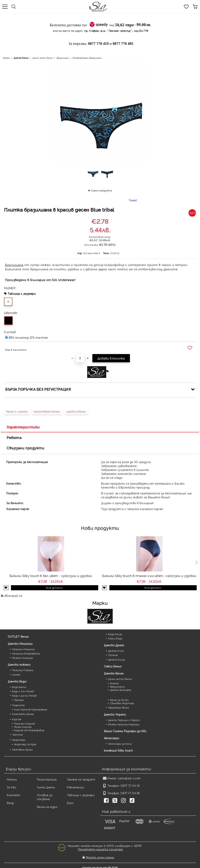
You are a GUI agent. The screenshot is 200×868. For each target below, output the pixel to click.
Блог (70, 803)
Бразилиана (14, 265)
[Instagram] (124, 801)
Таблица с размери (22, 293)
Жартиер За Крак (25, 744)
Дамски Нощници (20, 643)
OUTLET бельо (18, 636)
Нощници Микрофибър (26, 653)
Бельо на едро (47, 807)
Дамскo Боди (17, 681)
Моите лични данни (100, 855)
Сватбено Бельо (22, 749)
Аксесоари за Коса (120, 744)
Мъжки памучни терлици (124, 724)
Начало (6, 58)
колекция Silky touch (118, 750)
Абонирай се (13, 595)
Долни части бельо (43, 58)
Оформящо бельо (119, 707)
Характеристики (23, 427)
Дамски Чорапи (115, 714)
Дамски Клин (116, 651)
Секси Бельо (113, 666)
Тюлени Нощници (23, 658)
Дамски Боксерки (121, 690)
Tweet (133, 200)
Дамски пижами (19, 664)
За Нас (12, 787)
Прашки (19, 700)
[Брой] (80, 358)
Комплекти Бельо (23, 714)
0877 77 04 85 (130, 793)
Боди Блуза (115, 634)
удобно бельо (76, 411)
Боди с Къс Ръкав (23, 691)
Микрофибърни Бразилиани (87, 58)
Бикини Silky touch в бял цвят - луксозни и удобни (51, 576)
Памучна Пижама (23, 670)
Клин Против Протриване (31, 709)
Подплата (18, 705)
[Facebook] (107, 801)
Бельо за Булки (119, 700)
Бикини (115, 683)
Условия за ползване (45, 797)
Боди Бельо (19, 687)
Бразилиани (63, 58)
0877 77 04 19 (130, 786)
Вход (10, 803)
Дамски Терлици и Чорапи (124, 720)
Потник (113, 655)
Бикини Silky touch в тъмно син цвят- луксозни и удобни (149, 576)
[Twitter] (116, 801)
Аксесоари (112, 738)
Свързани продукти (25, 448)
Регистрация (47, 779)
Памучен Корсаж (25, 723)
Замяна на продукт (81, 779)
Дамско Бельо (21, 58)
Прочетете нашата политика (100, 849)
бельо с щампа (17, 411)
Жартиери (19, 740)
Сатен (16, 675)
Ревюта (14, 437)
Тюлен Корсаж (23, 727)
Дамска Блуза (117, 659)
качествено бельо (47, 411)
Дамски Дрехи (114, 645)
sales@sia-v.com (129, 778)
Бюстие (18, 734)
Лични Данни (46, 787)
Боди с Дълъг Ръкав (24, 695)
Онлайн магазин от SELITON (100, 864)
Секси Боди (115, 638)
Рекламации (76, 787)
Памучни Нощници (24, 649)
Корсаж (17, 719)
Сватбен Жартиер (122, 703)
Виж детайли (54, 588)
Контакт (14, 795)
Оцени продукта (101, 190)
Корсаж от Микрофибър (29, 730)
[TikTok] (133, 801)
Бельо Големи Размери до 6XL (125, 731)
